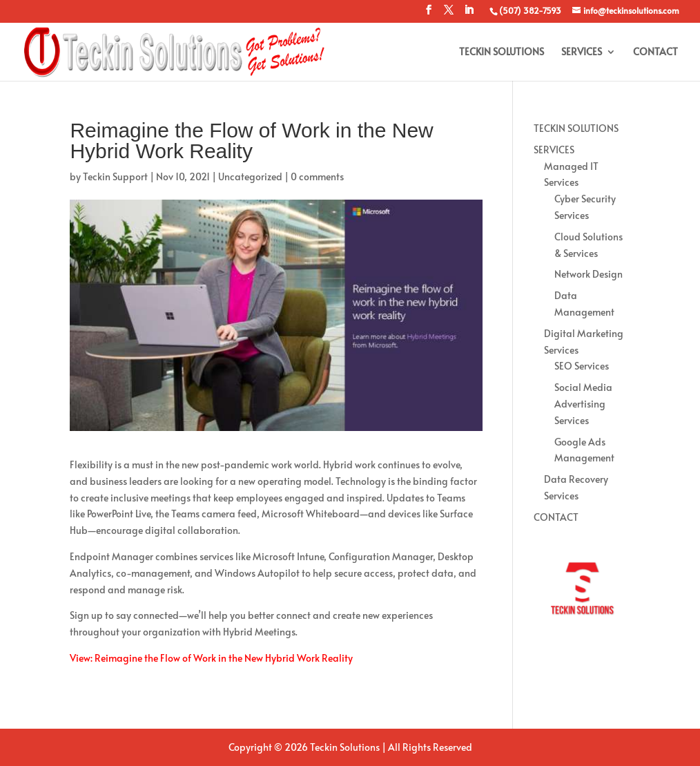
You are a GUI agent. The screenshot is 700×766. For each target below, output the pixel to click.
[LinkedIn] (469, 14)
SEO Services (582, 366)
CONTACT (655, 52)
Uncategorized (250, 176)
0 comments (317, 176)
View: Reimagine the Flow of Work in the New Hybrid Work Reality (211, 658)
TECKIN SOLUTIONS (502, 52)
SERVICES (582, 52)
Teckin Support (115, 176)
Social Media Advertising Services (583, 404)
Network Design (589, 274)
